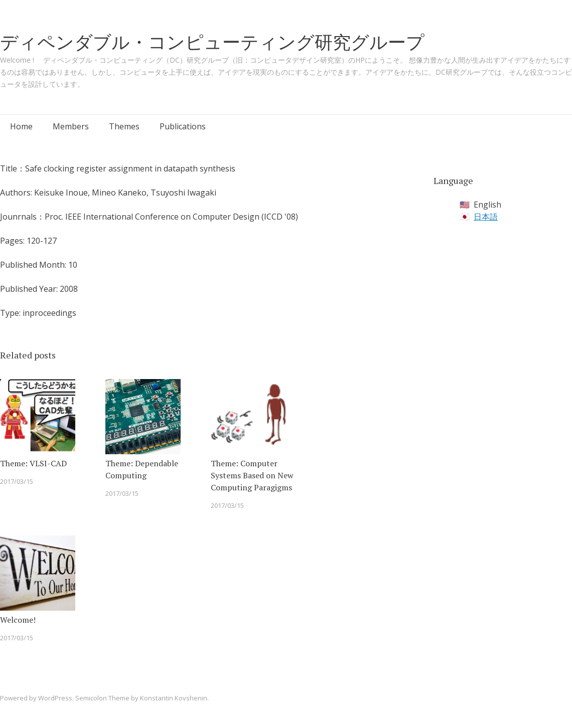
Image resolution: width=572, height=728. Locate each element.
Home (21, 126)
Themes (124, 126)
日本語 (486, 217)
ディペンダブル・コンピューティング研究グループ (212, 42)
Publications (183, 126)
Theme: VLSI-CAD (33, 463)
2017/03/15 (17, 481)
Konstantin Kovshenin (174, 698)
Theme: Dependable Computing (142, 469)
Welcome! (18, 620)
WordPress (55, 698)
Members (71, 126)
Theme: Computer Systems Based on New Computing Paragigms (252, 475)
